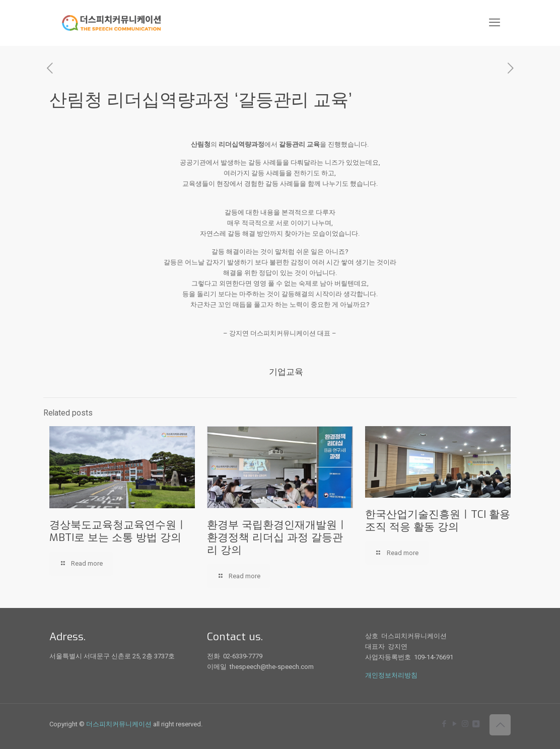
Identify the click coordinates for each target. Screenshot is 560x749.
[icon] (476, 724)
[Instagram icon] (465, 724)
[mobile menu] (495, 23)
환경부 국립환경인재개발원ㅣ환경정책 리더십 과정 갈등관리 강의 (277, 537)
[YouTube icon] (454, 724)
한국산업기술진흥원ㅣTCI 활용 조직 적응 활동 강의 (438, 521)
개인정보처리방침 (391, 675)
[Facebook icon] (444, 724)
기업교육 (286, 372)
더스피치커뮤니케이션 (119, 724)
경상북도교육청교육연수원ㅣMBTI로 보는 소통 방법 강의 (118, 531)
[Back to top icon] (500, 725)
